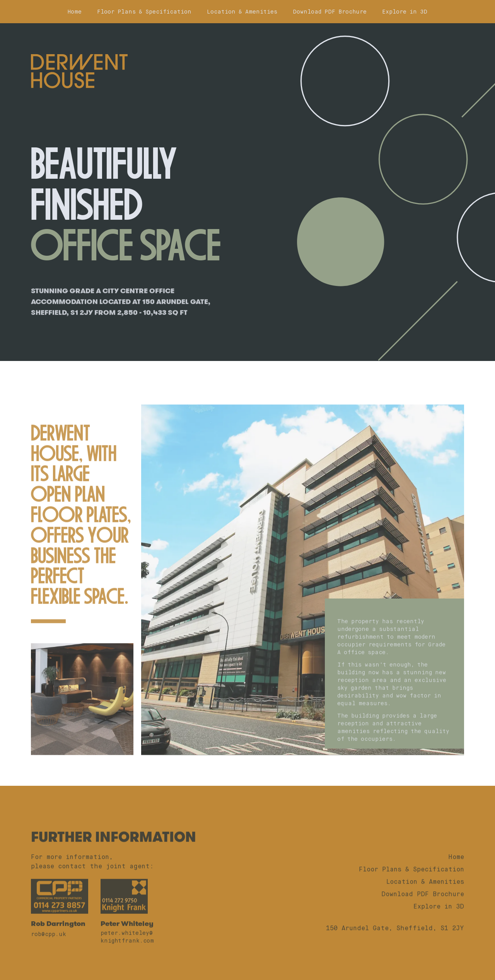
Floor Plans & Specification (144, 12)
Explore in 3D (405, 12)
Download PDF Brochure (330, 12)
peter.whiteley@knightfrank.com (127, 954)
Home (75, 12)
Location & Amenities (242, 12)
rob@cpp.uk (49, 952)
